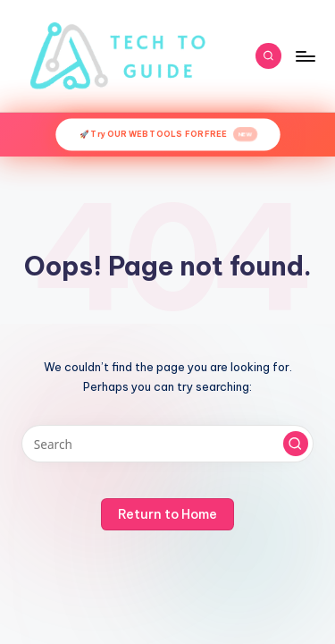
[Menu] (305, 56)
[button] (296, 444)
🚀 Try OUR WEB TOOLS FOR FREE (168, 135)
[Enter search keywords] (167, 444)
